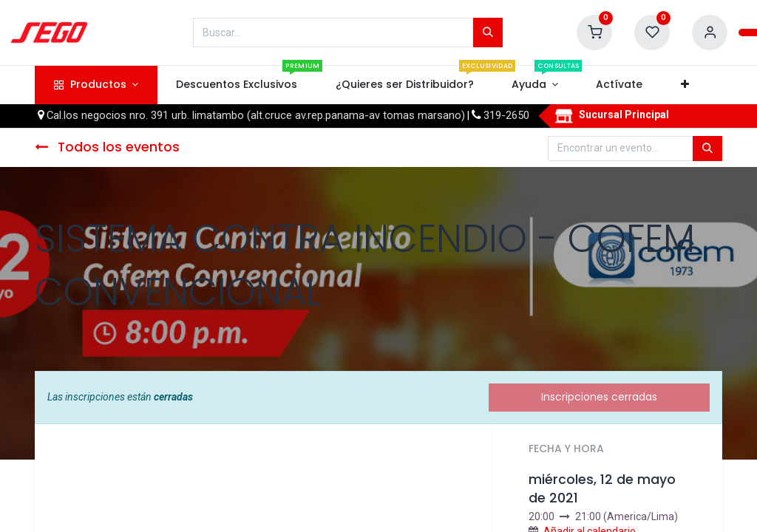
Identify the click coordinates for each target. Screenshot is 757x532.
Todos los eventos (107, 147)
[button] (685, 85)
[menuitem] (237, 85)
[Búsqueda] (488, 33)
